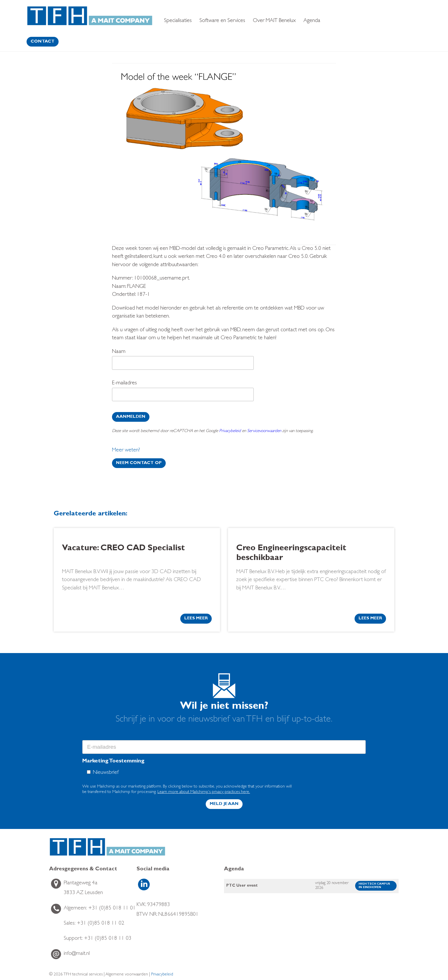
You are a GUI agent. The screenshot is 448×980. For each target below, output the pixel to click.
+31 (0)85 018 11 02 (94, 924)
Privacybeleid (230, 431)
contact (43, 42)
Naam (183, 361)
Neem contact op (139, 463)
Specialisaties (178, 21)
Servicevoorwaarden (264, 431)
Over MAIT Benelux (274, 21)
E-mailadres (183, 392)
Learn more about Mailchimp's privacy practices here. (204, 792)
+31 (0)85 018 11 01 (100, 908)
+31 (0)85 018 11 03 (98, 939)
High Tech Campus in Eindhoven (374, 886)
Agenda (312, 21)
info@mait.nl (77, 954)
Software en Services (222, 21)
